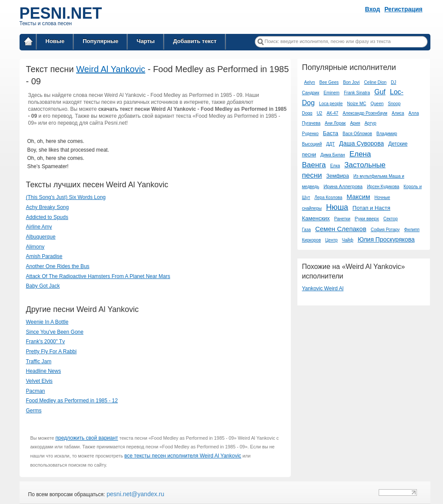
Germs (34, 411)
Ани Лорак (335, 123)
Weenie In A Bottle (47, 322)
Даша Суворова (361, 143)
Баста (331, 133)
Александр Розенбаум (365, 113)
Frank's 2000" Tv (46, 342)
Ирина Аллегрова (343, 186)
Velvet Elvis (39, 381)
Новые (55, 41)
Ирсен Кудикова (383, 187)
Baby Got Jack (43, 286)
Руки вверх (367, 219)
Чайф (348, 240)
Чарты (146, 41)
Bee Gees (329, 82)
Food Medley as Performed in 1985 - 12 (72, 401)
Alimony (35, 247)
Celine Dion (375, 82)
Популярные (100, 41)
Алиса (398, 113)
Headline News (44, 371)
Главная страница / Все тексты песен (28, 43)
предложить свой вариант (87, 438)
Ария (355, 123)
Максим (358, 197)
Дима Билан (333, 155)
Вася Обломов (357, 134)
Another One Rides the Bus (58, 266)
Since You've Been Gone (55, 332)
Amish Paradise (44, 256)
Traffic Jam (39, 361)
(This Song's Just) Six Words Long (66, 197)
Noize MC (356, 104)
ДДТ (330, 144)
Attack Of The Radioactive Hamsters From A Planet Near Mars (98, 276)
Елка (335, 166)
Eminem (331, 93)
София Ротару (385, 230)
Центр (331, 240)
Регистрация (403, 9)
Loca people (331, 104)
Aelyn (309, 82)
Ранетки (342, 219)
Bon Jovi (351, 82)
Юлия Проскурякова (386, 239)
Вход (373, 9)
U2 (319, 113)
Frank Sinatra (357, 93)
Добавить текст (195, 41)
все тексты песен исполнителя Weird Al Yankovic (183, 456)
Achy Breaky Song (48, 207)
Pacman (36, 391)
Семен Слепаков (341, 229)
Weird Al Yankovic (111, 69)
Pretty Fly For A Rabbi (52, 351)
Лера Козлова (328, 197)
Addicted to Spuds (47, 217)
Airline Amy (39, 227)
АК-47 (332, 113)
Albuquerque (41, 237)
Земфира (338, 176)
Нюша (337, 207)
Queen (377, 104)
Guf (380, 92)
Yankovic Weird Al (323, 288)
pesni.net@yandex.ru (134, 494)
